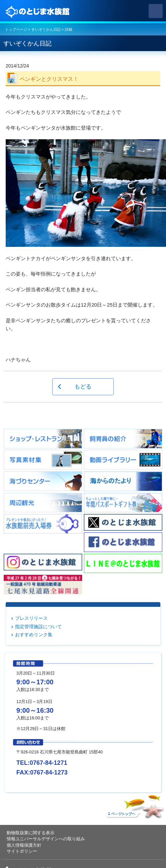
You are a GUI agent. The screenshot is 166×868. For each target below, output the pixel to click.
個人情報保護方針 (24, 845)
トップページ (16, 29)
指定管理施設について (38, 627)
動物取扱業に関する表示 (31, 833)
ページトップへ (134, 805)
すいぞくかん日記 (46, 29)
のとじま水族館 (38, 11)
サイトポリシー (22, 851)
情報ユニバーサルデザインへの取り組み (46, 839)
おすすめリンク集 (34, 635)
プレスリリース (31, 618)
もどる (83, 386)
